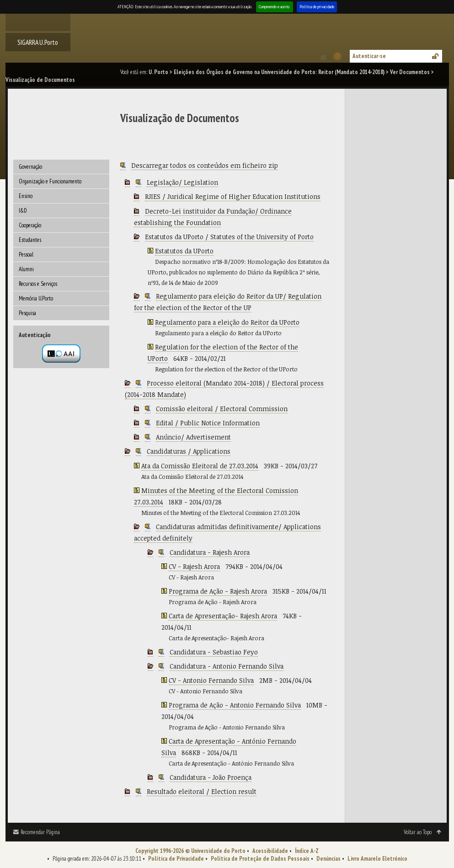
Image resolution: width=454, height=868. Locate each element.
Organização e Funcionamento (50, 181)
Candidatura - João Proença (211, 777)
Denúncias (328, 859)
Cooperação (30, 225)
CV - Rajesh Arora (194, 566)
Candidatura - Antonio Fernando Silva (227, 666)
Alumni (26, 269)
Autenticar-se (369, 56)
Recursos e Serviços (38, 284)
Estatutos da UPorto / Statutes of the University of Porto (229, 237)
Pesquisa (27, 313)
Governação (30, 167)
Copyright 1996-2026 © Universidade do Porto (190, 851)
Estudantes (30, 240)
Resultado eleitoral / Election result (202, 791)
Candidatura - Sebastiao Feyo (214, 652)
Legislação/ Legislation (182, 182)
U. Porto (158, 72)
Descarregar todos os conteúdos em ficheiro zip (205, 165)
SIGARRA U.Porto (38, 42)
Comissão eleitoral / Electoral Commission (222, 409)
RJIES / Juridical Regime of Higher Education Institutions (233, 196)
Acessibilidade (270, 851)
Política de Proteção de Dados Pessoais (260, 859)
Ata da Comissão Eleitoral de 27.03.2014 (200, 466)
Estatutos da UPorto (184, 251)
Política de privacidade (317, 7)
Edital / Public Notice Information (208, 423)
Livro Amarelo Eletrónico (377, 859)
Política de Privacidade (176, 859)
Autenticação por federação (61, 354)
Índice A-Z (307, 851)
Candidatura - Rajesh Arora (210, 552)
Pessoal (26, 255)
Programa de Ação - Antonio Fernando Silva (235, 705)
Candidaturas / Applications (189, 451)
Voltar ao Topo (418, 832)
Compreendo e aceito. (275, 7)
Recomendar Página (40, 832)
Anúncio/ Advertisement (193, 437)
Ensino (26, 196)
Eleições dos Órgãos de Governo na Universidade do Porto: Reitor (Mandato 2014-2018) (279, 72)
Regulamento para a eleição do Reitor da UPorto (227, 322)
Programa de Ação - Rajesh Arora (218, 591)
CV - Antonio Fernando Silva (211, 680)
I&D (23, 211)
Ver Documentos (410, 72)
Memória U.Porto (36, 298)
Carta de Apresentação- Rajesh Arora (223, 616)
